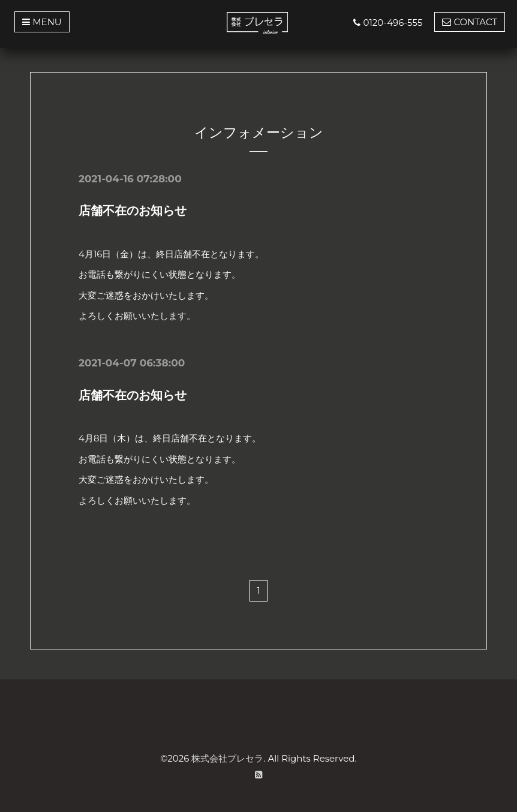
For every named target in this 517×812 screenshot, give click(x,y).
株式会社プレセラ (227, 758)
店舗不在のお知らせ (133, 210)
